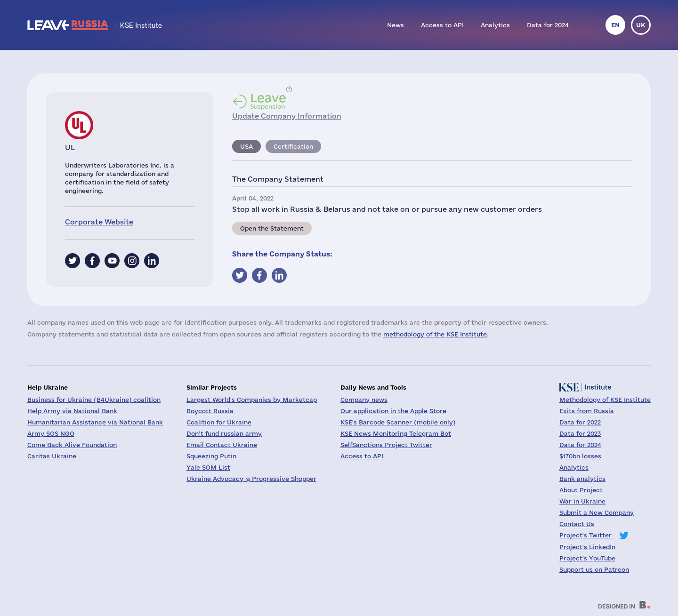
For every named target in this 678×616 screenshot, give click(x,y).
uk (641, 25)
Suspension (268, 101)
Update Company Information (287, 116)
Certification (293, 146)
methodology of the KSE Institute (435, 334)
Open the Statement (272, 228)
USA (246, 146)
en (615, 25)
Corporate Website (99, 222)
